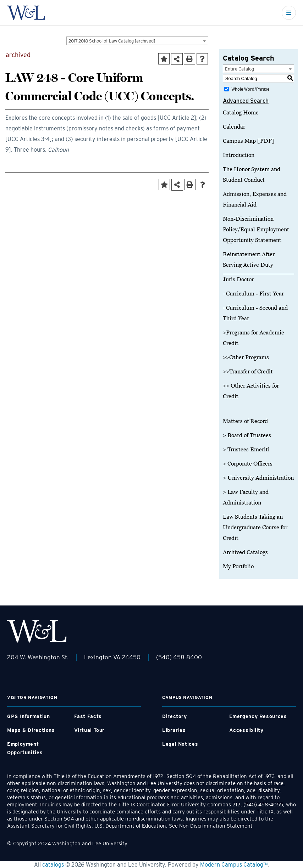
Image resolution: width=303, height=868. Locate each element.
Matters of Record (245, 421)
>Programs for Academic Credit (253, 338)
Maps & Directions (31, 730)
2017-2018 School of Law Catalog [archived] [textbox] (112, 41)
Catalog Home (241, 113)
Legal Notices (180, 744)
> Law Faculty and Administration (246, 497)
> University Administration (258, 478)
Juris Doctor (238, 280)
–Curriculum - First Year (253, 294)
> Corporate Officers (248, 464)
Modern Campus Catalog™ (234, 865)
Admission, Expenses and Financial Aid (255, 199)
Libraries (174, 730)
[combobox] (137, 41)
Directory (175, 716)
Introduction (239, 155)
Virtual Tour (90, 730)
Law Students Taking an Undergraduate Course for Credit (255, 528)
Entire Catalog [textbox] (239, 69)
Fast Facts (88, 716)
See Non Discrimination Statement (211, 826)
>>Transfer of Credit (248, 372)
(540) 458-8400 (179, 657)
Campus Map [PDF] (249, 141)
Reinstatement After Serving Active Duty (249, 260)
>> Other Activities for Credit (251, 391)
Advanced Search (246, 101)
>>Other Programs (246, 357)
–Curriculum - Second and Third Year (255, 313)
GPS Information (28, 716)
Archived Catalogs (245, 552)
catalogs (53, 865)
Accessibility (246, 730)
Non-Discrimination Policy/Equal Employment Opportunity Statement (256, 230)
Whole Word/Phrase (250, 89)
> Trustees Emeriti (246, 450)
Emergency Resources (258, 716)
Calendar (234, 127)
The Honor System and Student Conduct (252, 175)
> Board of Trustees (247, 435)
